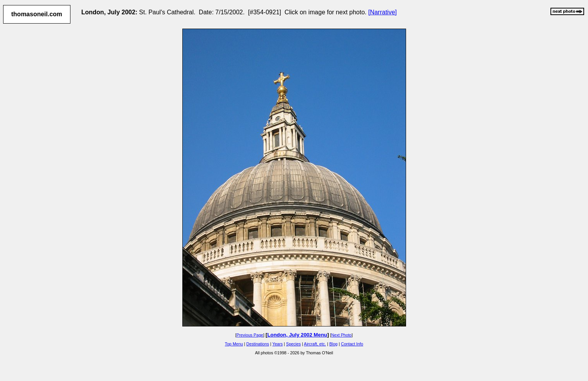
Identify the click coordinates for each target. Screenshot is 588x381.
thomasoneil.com (37, 14)
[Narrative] (382, 12)
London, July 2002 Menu (297, 335)
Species (293, 344)
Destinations (258, 344)
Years (278, 344)
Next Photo (342, 335)
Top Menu (234, 344)
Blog (333, 344)
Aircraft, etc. (315, 344)
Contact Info (352, 344)
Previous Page (250, 335)
